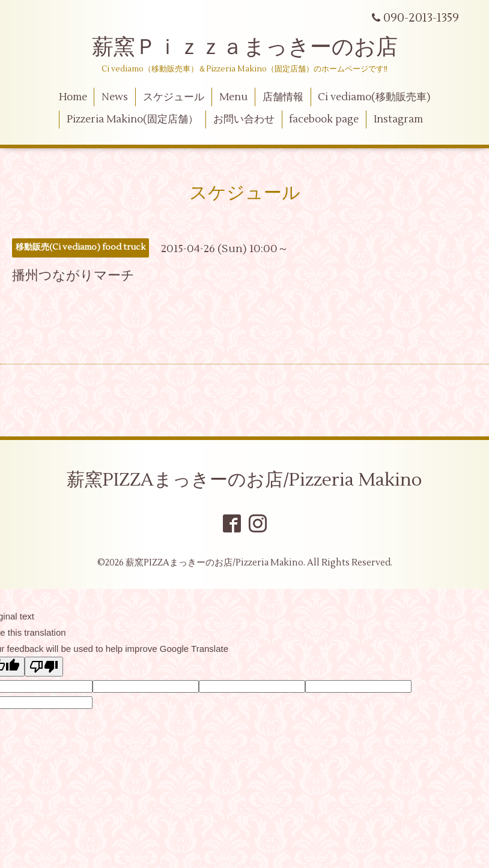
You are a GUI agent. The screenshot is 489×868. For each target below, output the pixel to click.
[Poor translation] (44, 667)
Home (73, 97)
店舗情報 (283, 97)
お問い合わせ (244, 119)
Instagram (398, 119)
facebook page (324, 119)
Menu (233, 97)
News (115, 97)
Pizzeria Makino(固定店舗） (132, 119)
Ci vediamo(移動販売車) (374, 97)
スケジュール (174, 97)
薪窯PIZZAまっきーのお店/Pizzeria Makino (244, 480)
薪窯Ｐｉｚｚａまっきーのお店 (256, 47)
